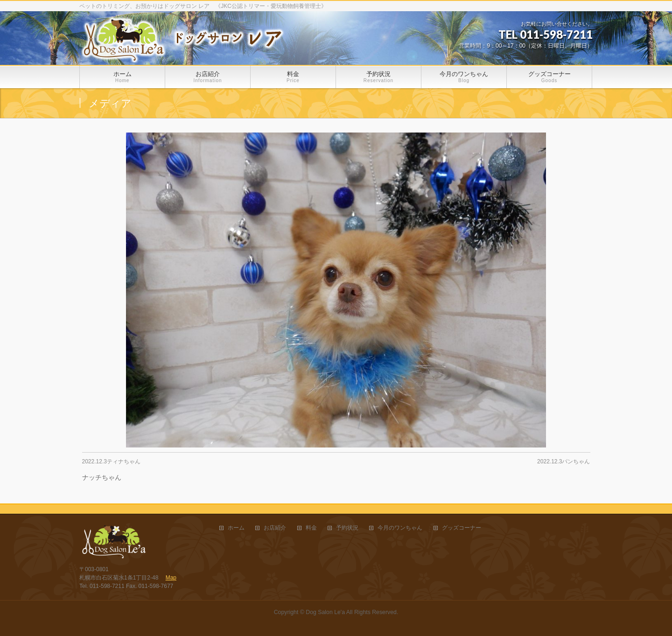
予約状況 (347, 528)
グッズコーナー (462, 528)
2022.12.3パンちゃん (563, 461)
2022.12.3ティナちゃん (111, 461)
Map (171, 578)
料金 (311, 528)
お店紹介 (275, 528)
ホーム (236, 528)
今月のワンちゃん (400, 528)
